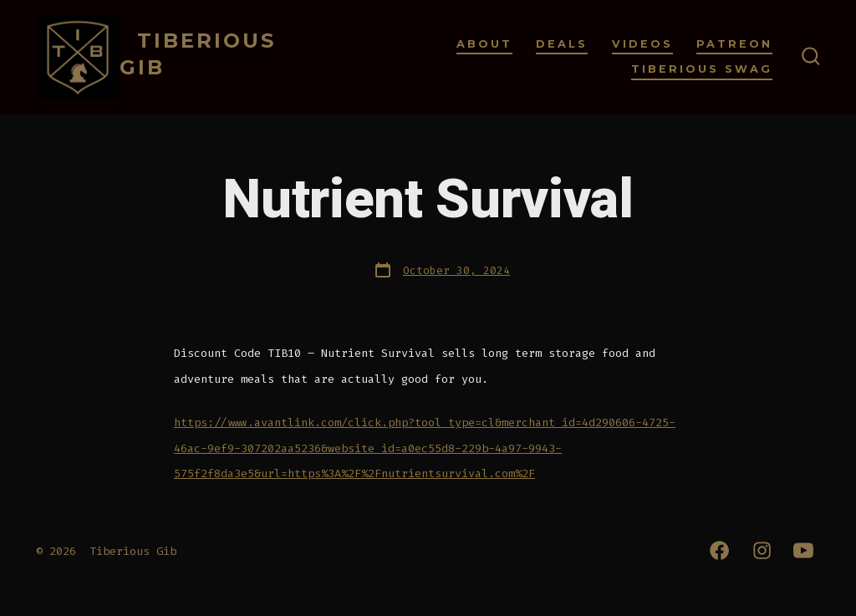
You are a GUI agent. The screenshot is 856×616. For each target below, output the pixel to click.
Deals (562, 44)
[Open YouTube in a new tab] (803, 550)
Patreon (734, 44)
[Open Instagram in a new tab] (762, 550)
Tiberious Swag (702, 69)
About (484, 44)
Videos (642, 44)
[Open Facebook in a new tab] (719, 550)
